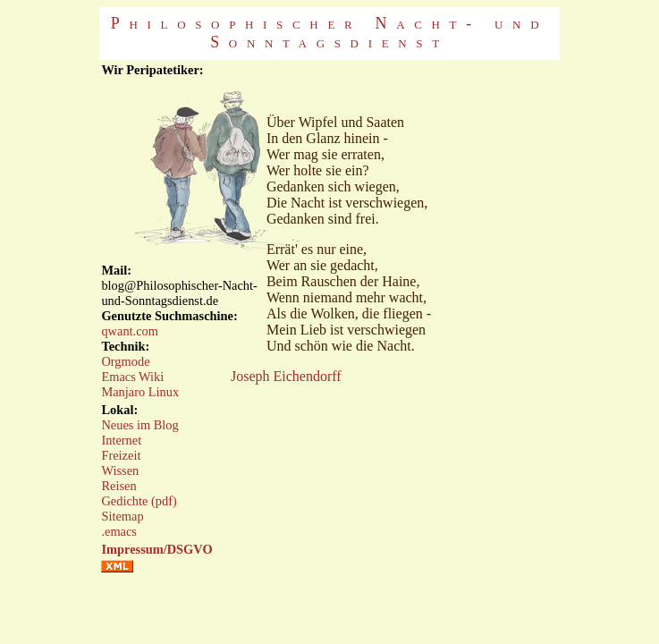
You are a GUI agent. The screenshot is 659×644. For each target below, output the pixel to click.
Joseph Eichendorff (286, 376)
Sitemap (122, 516)
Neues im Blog (139, 425)
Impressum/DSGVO (156, 549)
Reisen (118, 486)
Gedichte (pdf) (139, 501)
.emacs (119, 531)
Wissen (120, 470)
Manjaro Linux (140, 392)
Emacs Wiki (132, 377)
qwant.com (130, 331)
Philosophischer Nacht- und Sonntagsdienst (329, 33)
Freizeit (121, 455)
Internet (121, 440)
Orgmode (125, 361)
